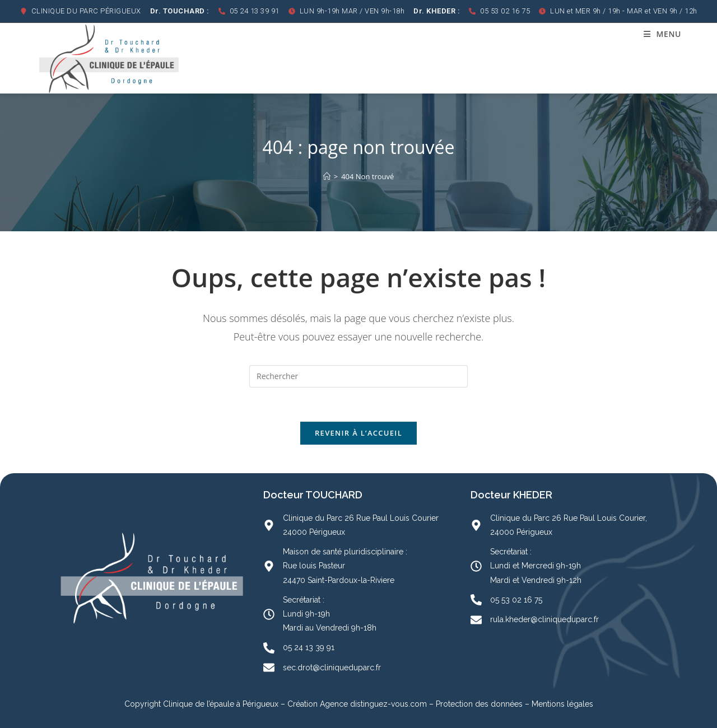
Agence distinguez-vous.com (372, 704)
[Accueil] (327, 176)
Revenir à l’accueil (358, 433)
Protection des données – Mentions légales (515, 704)
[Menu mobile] (662, 34)
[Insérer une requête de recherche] (358, 376)
